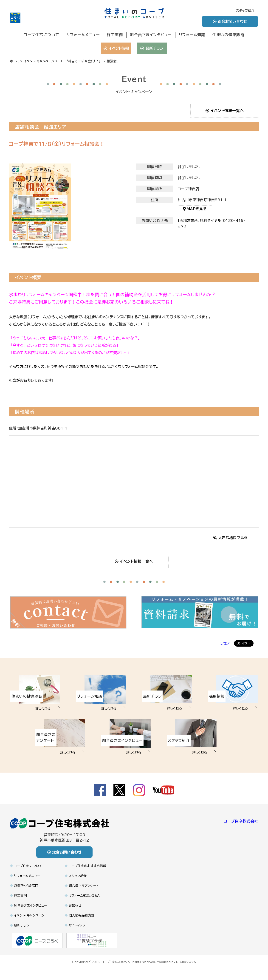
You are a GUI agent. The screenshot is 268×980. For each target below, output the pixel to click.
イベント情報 (116, 48)
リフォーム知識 (192, 35)
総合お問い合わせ (230, 21)
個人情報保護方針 (82, 915)
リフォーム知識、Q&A (84, 896)
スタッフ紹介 (245, 11)
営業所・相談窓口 (26, 886)
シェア (225, 643)
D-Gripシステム (186, 962)
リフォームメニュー (83, 35)
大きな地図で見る (230, 538)
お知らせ (75, 905)
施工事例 (115, 35)
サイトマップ (77, 925)
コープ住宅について (42, 35)
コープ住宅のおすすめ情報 (87, 866)
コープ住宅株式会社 (241, 821)
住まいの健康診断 (228, 35)
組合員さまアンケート (84, 886)
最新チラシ (152, 48)
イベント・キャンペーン (29, 915)
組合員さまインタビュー (151, 35)
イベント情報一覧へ (225, 111)
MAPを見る (195, 211)
